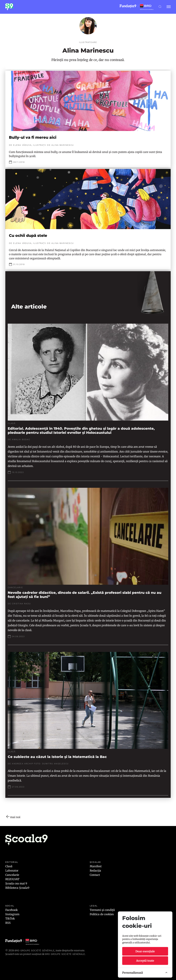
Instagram (12, 914)
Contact (95, 875)
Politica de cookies (102, 914)
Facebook (12, 910)
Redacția (95, 871)
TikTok (10, 918)
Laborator (12, 871)
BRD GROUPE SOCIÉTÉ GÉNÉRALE (65, 954)
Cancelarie (12, 875)
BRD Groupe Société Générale (35, 950)
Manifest (96, 866)
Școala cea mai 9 (16, 883)
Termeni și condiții (102, 910)
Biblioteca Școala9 (17, 888)
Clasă (9, 866)
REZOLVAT (12, 879)
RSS (8, 923)
